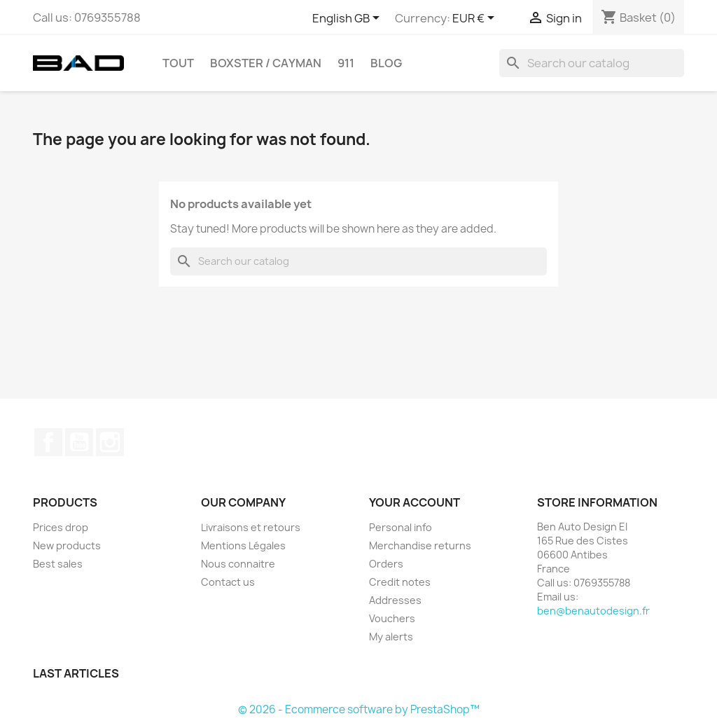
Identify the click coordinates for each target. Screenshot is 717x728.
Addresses (395, 600)
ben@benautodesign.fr (593, 611)
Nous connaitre (238, 564)
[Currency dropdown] (476, 19)
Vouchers (392, 618)
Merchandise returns (420, 545)
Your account (415, 502)
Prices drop (61, 527)
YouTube (79, 442)
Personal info (401, 527)
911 (346, 63)
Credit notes (400, 582)
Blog (386, 63)
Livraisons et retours (251, 527)
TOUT (178, 63)
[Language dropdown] (348, 19)
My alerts (391, 637)
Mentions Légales (243, 545)
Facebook (48, 442)
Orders (386, 564)
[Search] (592, 63)
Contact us (228, 582)
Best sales (58, 564)
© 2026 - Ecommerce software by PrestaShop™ (359, 709)
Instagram (110, 442)
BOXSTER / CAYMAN (266, 63)
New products (67, 545)
